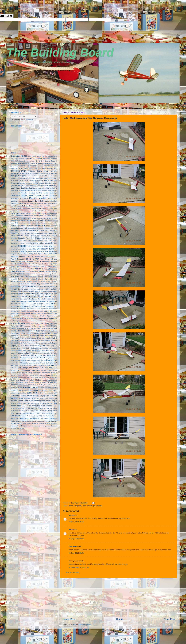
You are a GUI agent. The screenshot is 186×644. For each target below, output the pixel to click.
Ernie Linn (27, 249)
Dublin (55, 238)
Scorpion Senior (16, 373)
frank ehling (44, 259)
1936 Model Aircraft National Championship (43, 156)
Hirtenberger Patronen (36, 277)
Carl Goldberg (27, 206)
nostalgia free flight (18, 331)
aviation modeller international (36, 176)
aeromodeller (32, 166)
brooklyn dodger (42, 193)
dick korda (41, 231)
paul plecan (37, 338)
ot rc (30, 336)
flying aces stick (43, 251)
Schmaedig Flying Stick (30, 370)
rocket (34, 361)
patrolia (30, 338)
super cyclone (21, 393)
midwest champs (27, 316)
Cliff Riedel (47, 216)
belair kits (40, 181)
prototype (19, 351)
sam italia (49, 368)
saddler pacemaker (30, 363)
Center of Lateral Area (49, 208)
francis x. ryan (32, 259)
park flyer (18, 338)
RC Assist (54, 353)
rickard (17, 361)
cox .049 (15, 223)
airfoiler (47, 166)
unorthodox (16, 416)
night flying (41, 326)
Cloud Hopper (16, 218)
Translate (27, 120)
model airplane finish (31, 318)
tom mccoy (33, 406)
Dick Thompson (51, 231)
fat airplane (14, 251)
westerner (35, 423)
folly (50, 254)
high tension (53, 274)
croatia (37, 223)
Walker (13, 421)
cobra (34, 218)
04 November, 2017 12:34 (79, 567)
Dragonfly (78, 506)
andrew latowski (50, 171)
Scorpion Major (52, 370)
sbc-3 (55, 368)
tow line (50, 408)
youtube (48, 426)
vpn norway (13, 108)
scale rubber (16, 370)
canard (46, 204)
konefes (37, 294)
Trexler (21, 411)
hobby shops (48, 277)
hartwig (33, 274)
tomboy (49, 406)
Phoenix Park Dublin (33, 343)
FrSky (33, 264)
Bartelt (34, 181)
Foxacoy (21, 259)
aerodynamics (21, 166)
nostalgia (54, 328)
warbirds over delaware (37, 421)
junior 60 (14, 291)
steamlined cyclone (51, 388)
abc (37, 163)
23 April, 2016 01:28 (76, 522)
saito (44, 363)
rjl (31, 361)
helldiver (46, 274)
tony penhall (20, 408)
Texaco (20, 401)
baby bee (29, 178)
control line (30, 221)
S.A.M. (21, 363)
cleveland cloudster (23, 216)
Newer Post (69, 619)
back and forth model (49, 178)
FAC (53, 249)
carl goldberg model (41, 206)
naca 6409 (20, 326)
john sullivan (87, 506)
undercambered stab (49, 413)
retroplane (49, 358)
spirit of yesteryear (40, 385)
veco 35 (25, 416)
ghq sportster (22, 269)
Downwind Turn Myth (26, 238)
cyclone (14, 226)
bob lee (35, 188)
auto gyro (22, 176)
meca (55, 311)
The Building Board (60, 53)
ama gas (38, 168)
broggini (32, 193)
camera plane (38, 204)
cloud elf (54, 216)
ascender (47, 173)
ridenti (22, 361)
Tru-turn (26, 411)
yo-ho (43, 426)
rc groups (14, 355)
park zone (25, 338)
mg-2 (13, 316)
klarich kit (22, 294)
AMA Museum (48, 168)
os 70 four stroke (22, 336)
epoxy (21, 249)
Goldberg (28, 271)
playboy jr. (53, 343)
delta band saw (49, 228)
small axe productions (42, 378)
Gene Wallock (28, 266)
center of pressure (17, 211)
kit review (14, 294)
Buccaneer (53, 195)
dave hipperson (52, 226)
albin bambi (23, 168)
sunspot (13, 393)
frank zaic (53, 259)
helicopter (39, 274)
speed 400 (52, 382)
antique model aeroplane (20, 173)
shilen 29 (21, 375)
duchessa (19, 241)
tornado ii (35, 408)
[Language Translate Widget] (24, 116)
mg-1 (55, 313)
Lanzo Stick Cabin (39, 299)
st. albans (19, 388)
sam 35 (35, 365)
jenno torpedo (40, 287)
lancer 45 (20, 296)
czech (19, 226)
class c (13, 216)
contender (22, 221)
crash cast (31, 223)
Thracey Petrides (46, 404)
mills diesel (50, 316)
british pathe (23, 193)
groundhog (14, 274)
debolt (32, 228)
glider (13, 271)
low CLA (35, 309)
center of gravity (36, 208)
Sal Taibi (49, 363)
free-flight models (24, 264)
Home (119, 619)
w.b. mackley (45, 419)
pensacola (36, 341)
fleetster (30, 251)
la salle (54, 294)
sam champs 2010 (37, 368)
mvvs (37, 324)
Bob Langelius (26, 188)
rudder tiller (15, 363)
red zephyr (47, 355)
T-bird (45, 393)
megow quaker (30, 313)
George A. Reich (40, 266)
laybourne (24, 304)
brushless (45, 195)
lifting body (24, 306)
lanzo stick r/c (52, 299)
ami (56, 168)
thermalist (27, 404)
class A (55, 213)
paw (43, 338)
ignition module (25, 284)
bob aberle (34, 186)
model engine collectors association (23, 321)
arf (40, 173)
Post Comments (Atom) (82, 625)
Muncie (22, 323)
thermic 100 (35, 404)
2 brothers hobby (30, 161)
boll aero (34, 190)
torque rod (43, 408)
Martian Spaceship (28, 311)
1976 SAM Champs (17, 161)
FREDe (38, 261)
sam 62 (54, 365)
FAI (56, 249)
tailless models (33, 396)
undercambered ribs (31, 413)
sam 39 (41, 365)
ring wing (27, 361)
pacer (34, 336)
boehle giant (26, 190)
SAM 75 (14, 368)
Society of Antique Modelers (31, 380)
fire (26, 251)
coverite (48, 221)
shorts (26, 375)
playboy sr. (15, 346)
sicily (37, 375)
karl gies (35, 291)
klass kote (30, 294)
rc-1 (32, 355)
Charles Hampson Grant (49, 211)
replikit (42, 358)
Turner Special (34, 411)
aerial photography (44, 163)
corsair (36, 221)
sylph (41, 393)
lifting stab (31, 306)
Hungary (14, 281)
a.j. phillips (32, 163)
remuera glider (30, 358)
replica (37, 358)
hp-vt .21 (49, 279)
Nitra (18, 328)
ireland (34, 284)
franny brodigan (16, 261)
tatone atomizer (25, 398)
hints (26, 276)
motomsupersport (51, 321)
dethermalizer (31, 231)
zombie (22, 428)
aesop (40, 166)
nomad (39, 328)
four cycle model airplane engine (39, 256)
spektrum (15, 385)
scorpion (44, 370)
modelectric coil (40, 321)
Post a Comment (73, 572)
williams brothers (45, 423)
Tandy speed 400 (45, 396)
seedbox (10, 108)
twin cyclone (43, 411)
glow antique (20, 271)
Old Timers (53, 333)
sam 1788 (22, 365)
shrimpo (32, 375)
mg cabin (50, 313)
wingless (54, 423)
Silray (20, 378)
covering (42, 221)
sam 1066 (15, 365)
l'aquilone (48, 294)
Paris (13, 338)
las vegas (50, 301)
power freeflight (22, 348)
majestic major (16, 311)
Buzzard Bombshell (35, 201)
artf (42, 173)
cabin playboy (18, 203)
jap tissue (53, 284)
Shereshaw (37, 373)
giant (29, 269)
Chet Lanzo (42, 213)
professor (46, 348)
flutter (35, 251)
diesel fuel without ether (25, 233)
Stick (26, 390)
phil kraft (14, 343)
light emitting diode (41, 306)
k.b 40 (20, 291)
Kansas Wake (27, 291)
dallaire (24, 226)
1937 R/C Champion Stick (36, 158)
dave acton (42, 225)
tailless (24, 396)
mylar (52, 324)
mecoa (13, 313)
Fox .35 (54, 256)
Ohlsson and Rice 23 (49, 331)
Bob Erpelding (52, 186)
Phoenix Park (22, 343)
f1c (50, 249)
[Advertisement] (119, 598)
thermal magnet (51, 401)
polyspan (42, 345)
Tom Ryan (73, 546)
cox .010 (54, 221)
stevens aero (17, 390)
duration (34, 241)
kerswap (54, 291)
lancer (13, 296)
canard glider (16, 206)
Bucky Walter (38, 198)
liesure (18, 306)
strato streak (33, 390)
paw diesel (97, 506)
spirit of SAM (28, 385)
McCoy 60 (48, 311)
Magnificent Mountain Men (49, 309)
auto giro (14, 176)
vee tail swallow (45, 416)
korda (42, 294)
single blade (26, 378)
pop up (54, 346)
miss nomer (20, 318)
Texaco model (29, 401)
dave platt (15, 228)
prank (40, 348)
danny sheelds (32, 226)
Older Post (169, 619)
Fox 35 (14, 259)
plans (47, 343)
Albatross (14, 168)
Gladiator (45, 269)
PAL (38, 336)
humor (55, 279)
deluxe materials (20, 231)
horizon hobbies (30, 279)
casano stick (26, 208)
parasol (55, 336)
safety (40, 363)
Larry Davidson (29, 301)
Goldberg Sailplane (38, 271)
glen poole (53, 269)
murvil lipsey (30, 324)
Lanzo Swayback (17, 301)
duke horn (27, 241)
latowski (17, 304)
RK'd (71, 515)
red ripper (38, 355)
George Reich (52, 266)
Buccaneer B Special (19, 199)
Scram (24, 373)
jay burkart (30, 286)
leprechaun (47, 304)
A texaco (25, 163)
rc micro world (24, 355)
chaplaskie (38, 211)
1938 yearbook (52, 159)
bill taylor (26, 186)
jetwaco (47, 287)
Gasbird (19, 266)
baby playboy (36, 178)
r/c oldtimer (20, 353)
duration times (43, 241)
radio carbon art (37, 353)
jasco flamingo (18, 286)
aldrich (31, 168)
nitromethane (32, 328)
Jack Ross (45, 284)
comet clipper (46, 218)
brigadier (14, 193)
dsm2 (45, 238)
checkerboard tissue (18, 213)
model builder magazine (47, 318)
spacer (37, 382)
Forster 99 (23, 256)
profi (50, 348)
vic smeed (20, 419)
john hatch (37, 289)
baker (13, 181)
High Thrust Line (17, 277)
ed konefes (29, 243)
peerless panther (27, 341)
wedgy (19, 423)
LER (53, 304)
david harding (24, 228)
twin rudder (16, 413)
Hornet (39, 279)
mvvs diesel (44, 323)
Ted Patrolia (50, 398)
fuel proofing (40, 264)
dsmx (50, 238)
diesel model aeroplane (43, 233)
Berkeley (48, 183)
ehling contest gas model (43, 243)
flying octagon (23, 254)
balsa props (19, 181)
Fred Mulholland (29, 261)
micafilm (18, 316)
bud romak (53, 199)
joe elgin (14, 289)
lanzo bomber (45, 296)
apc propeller (34, 173)
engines (34, 246)
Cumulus (44, 223)
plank (43, 343)
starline (41, 388)
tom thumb (41, 406)
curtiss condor (52, 223)
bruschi (38, 195)
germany (14, 269)
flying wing (43, 254)
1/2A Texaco (21, 156)
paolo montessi (46, 336)
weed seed (27, 423)
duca (13, 241)
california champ (29, 204)
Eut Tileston (42, 249)
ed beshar (21, 243)
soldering (46, 380)
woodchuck (14, 426)
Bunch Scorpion (23, 201)
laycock (30, 304)
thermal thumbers (17, 404)
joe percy (30, 289)
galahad (54, 264)
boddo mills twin (16, 190)
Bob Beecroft (43, 186)
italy (38, 284)
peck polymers (16, 341)
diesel (71, 506)
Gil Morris (36, 269)
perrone (42, 341)
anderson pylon (19, 171)
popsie (14, 348)
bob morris (41, 188)
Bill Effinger (19, 186)
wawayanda (49, 421)
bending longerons (26, 183)
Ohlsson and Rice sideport (37, 333)
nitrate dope (24, 328)
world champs (32, 426)
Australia (54, 173)
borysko (40, 190)
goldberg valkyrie (51, 271)
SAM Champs (23, 368)
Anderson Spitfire (35, 171)
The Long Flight (40, 401)
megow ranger (41, 313)
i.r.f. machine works (45, 281)
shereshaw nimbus (49, 373)
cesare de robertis (29, 211)
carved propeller (16, 208)
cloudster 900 (26, 218)
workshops (23, 426)
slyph (33, 378)
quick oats (41, 351)
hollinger (21, 279)
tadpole (50, 393)
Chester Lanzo (31, 213)
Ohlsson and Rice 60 (19, 333)
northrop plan (46, 328)
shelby (30, 373)
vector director (34, 416)
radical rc (28, 353)
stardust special (30, 387)
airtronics (54, 166)
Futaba (48, 264)
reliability (22, 358)
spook (49, 385)
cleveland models (37, 216)
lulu (39, 309)
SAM (55, 363)
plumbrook (33, 346)
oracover (14, 336)
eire (15, 246)
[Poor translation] (9, 16)
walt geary (25, 421)
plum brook (25, 346)
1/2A (13, 156)
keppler (47, 291)
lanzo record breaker (24, 299)
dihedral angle (46, 236)
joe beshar (53, 287)
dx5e (50, 241)
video (27, 419)
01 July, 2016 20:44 (76, 539)
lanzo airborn (31, 296)
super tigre (32, 393)
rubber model (51, 360)
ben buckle (49, 181)
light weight (51, 306)
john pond (44, 289)
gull (20, 274)
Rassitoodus (46, 353)
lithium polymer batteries (24, 309)
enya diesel (49, 246)
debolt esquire (39, 228)
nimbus (48, 326)
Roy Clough (40, 361)
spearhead (44, 382)
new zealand (33, 326)
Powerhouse (33, 348)
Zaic (52, 426)
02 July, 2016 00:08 (76, 553)
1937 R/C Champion (18, 159)
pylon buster (27, 351)
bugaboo (14, 201)
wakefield (53, 419)
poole (49, 346)
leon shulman (38, 304)
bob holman (16, 188)
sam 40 (48, 365)
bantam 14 (27, 181)
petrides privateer (51, 341)
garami (13, 266)
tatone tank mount (38, 398)
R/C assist (50, 351)
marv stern (39, 311)
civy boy (49, 213)
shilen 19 (14, 375)
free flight (45, 261)
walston (18, 421)
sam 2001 (29, 365)
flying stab (33, 254)
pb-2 (55, 338)
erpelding (33, 249)
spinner (21, 385)
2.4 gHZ (39, 161)
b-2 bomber (21, 178)
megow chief (20, 313)
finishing (21, 251)
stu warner (43, 390)
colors (39, 218)
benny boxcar (39, 183)
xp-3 (38, 426)
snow (18, 380)
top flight (28, 408)
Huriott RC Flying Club (27, 281)
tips (55, 403)
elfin (29, 246)
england (40, 246)
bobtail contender (51, 188)
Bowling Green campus (50, 190)
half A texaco (26, 274)
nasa (26, 326)
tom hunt (25, 406)
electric (22, 246)
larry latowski (41, 301)
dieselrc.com (35, 236)
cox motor (23, 223)
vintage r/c (35, 418)
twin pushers (52, 411)
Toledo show (16, 406)
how (43, 279)
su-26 (50, 390)
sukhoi (55, 390)
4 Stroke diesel (49, 161)
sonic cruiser (29, 382)
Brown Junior (28, 195)
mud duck (14, 324)
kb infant (42, 291)
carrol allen (53, 206)
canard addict (53, 204)
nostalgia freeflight (33, 331)
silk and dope (45, 375)
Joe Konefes (22, 289)
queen (34, 351)
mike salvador (40, 316)
